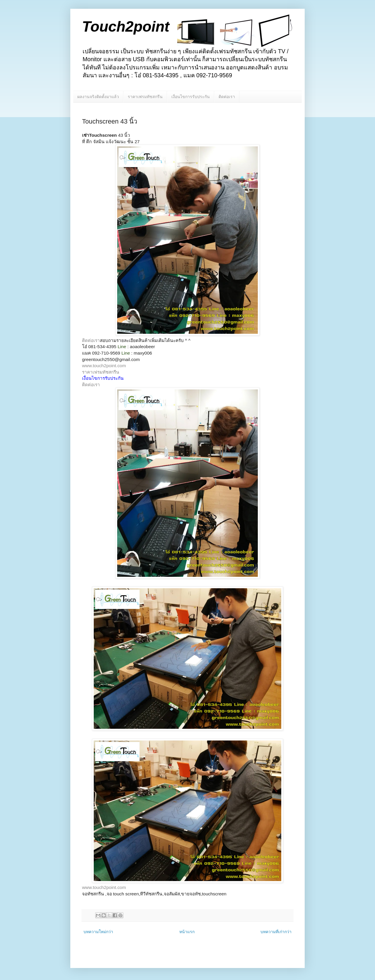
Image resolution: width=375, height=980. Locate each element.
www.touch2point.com (104, 366)
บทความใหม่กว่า (98, 932)
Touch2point (126, 27)
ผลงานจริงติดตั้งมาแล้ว (98, 97)
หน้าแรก (187, 932)
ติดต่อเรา (227, 97)
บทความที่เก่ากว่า (276, 932)
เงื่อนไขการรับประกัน (191, 97)
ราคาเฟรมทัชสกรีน (145, 97)
